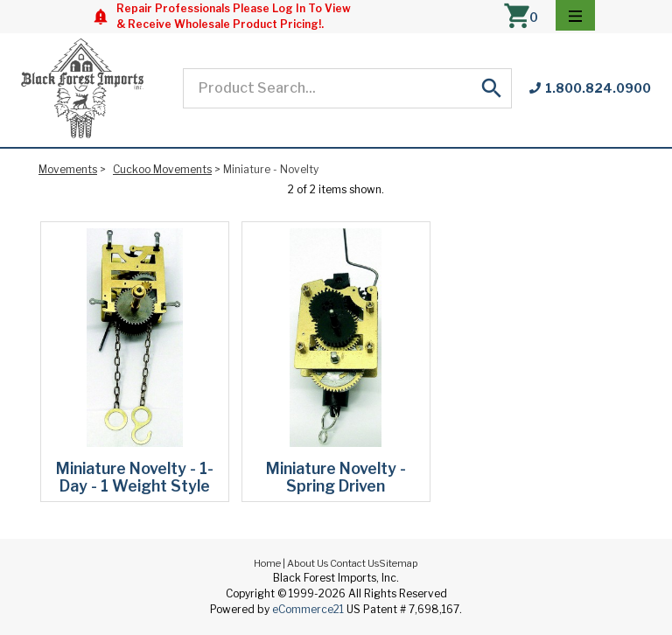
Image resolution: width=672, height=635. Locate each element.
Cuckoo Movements (162, 169)
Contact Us (354, 563)
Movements (68, 169)
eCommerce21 (308, 609)
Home (267, 563)
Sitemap (399, 563)
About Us (308, 563)
